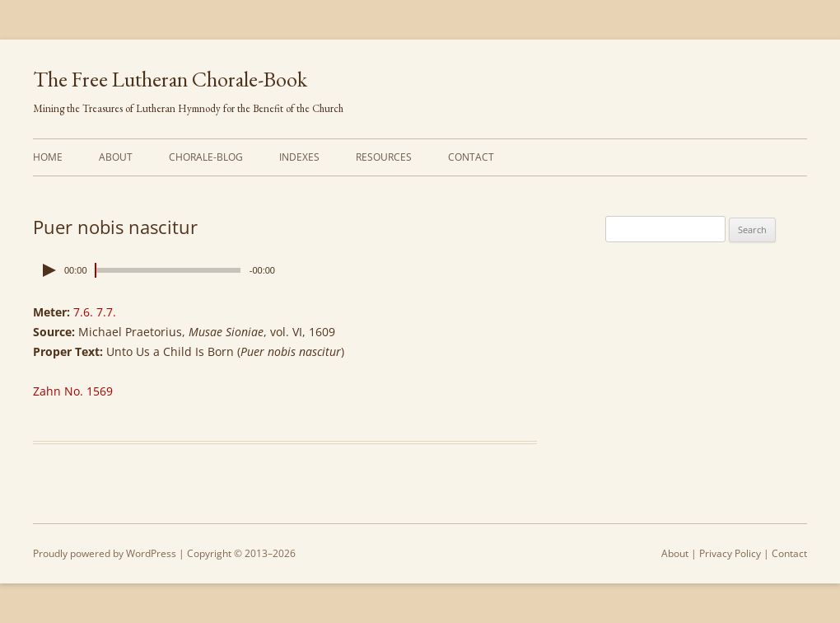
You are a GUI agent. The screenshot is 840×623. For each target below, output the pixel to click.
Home (48, 157)
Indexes (299, 157)
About (116, 157)
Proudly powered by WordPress (105, 553)
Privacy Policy (730, 553)
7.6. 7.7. (95, 312)
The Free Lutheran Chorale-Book (170, 79)
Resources (384, 157)
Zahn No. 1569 (73, 391)
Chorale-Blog (206, 157)
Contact (471, 157)
